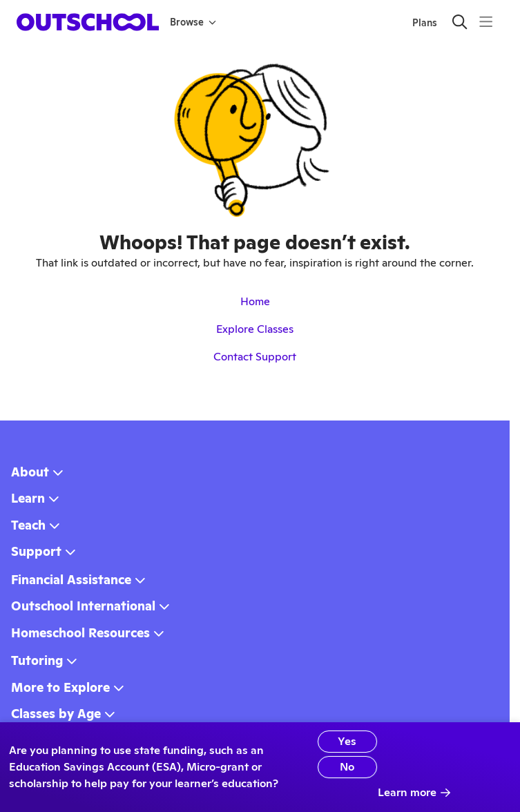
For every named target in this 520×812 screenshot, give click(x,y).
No (347, 767)
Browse (193, 22)
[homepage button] (88, 22)
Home (255, 301)
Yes (347, 741)
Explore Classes (255, 329)
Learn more (414, 792)
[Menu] (486, 22)
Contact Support (255, 357)
